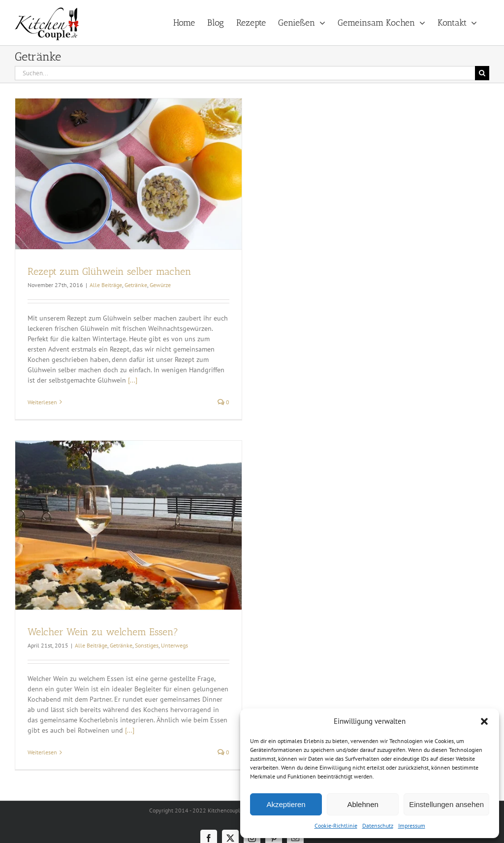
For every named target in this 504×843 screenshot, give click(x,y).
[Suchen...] (245, 73)
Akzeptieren (286, 804)
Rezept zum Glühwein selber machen (110, 271)
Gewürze (160, 285)
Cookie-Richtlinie (336, 826)
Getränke (136, 285)
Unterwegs (174, 645)
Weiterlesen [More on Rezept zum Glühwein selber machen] (42, 402)
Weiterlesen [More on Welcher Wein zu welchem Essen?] (42, 752)
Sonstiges (147, 645)
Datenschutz (378, 826)
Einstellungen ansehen (446, 804)
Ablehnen (362, 804)
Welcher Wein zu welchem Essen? (103, 632)
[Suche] (482, 73)
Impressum (412, 826)
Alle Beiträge (106, 285)
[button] (484, 721)
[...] (133, 380)
